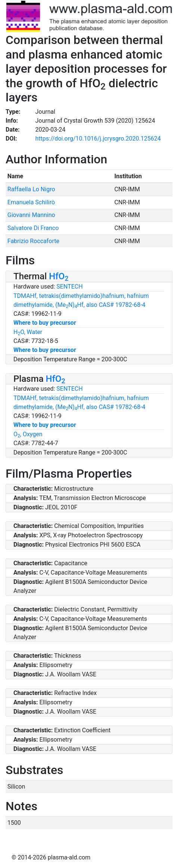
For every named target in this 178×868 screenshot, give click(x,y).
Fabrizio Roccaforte (33, 241)
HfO (59, 276)
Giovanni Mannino (31, 215)
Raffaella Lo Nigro (31, 189)
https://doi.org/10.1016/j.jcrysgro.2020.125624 (98, 139)
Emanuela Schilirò (31, 202)
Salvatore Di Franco (33, 228)
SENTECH (69, 287)
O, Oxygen (28, 434)
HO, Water (28, 332)
